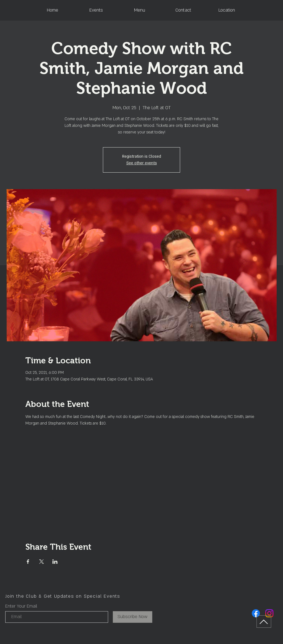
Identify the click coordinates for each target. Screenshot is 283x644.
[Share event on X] (42, 562)
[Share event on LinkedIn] (55, 562)
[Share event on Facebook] (28, 562)
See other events (142, 163)
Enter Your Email (21, 606)
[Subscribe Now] (133, 617)
